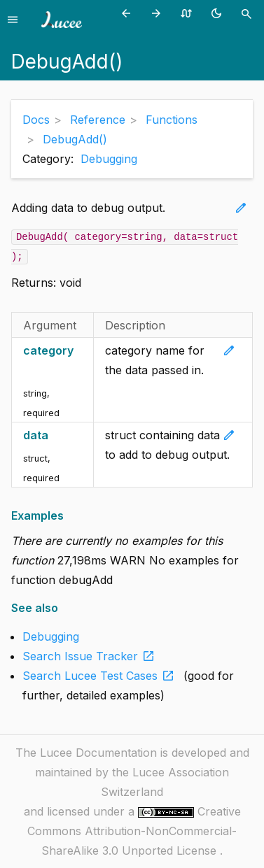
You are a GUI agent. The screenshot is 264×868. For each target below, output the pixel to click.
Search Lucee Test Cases (101, 676)
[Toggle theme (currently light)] (219, 13)
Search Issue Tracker (91, 656)
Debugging (109, 159)
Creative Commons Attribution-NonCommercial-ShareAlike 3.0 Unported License (134, 831)
